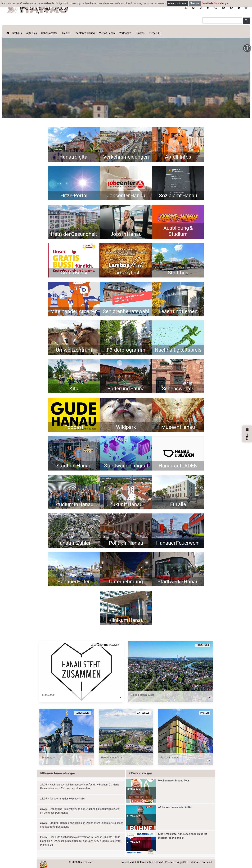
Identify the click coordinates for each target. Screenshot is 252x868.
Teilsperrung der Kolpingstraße (67, 794)
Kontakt (158, 857)
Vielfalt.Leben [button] (107, 33)
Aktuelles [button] (32, 33)
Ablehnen (195, 3)
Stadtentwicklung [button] (85, 33)
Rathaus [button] (17, 33)
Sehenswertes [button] (49, 33)
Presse (169, 857)
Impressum (128, 857)
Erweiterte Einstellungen (216, 3)
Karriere (206, 857)
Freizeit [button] (66, 33)
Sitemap (195, 857)
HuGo (247, 434)
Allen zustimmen (178, 3)
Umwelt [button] (140, 33)
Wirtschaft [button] (125, 33)
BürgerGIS (155, 33)
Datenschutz (144, 857)
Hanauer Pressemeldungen (57, 769)
